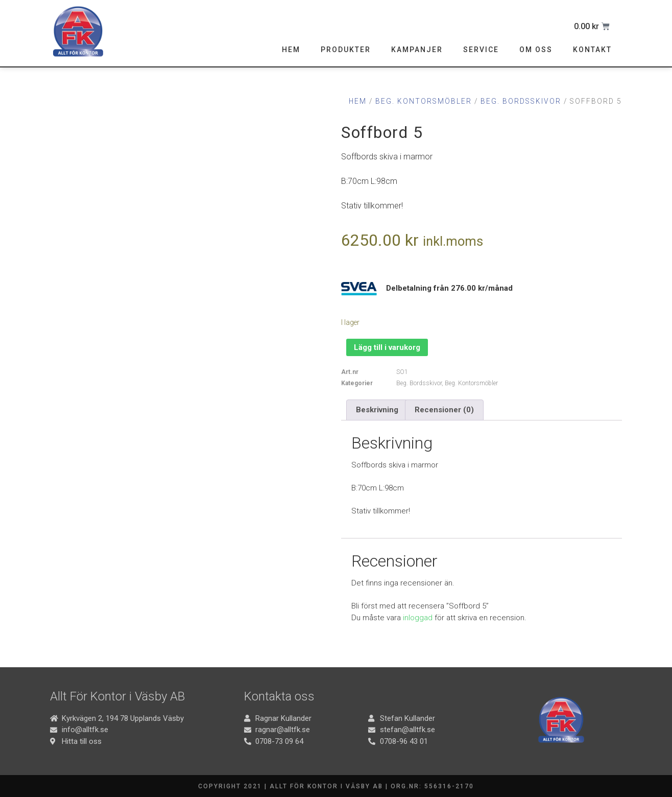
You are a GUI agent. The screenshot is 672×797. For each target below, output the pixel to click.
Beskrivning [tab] (377, 410)
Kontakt (592, 50)
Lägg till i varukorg (387, 347)
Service (481, 50)
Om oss (536, 50)
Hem (291, 50)
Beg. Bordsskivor (521, 101)
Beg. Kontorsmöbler (424, 101)
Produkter (346, 50)
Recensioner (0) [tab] (444, 410)
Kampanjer (417, 50)
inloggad (418, 618)
